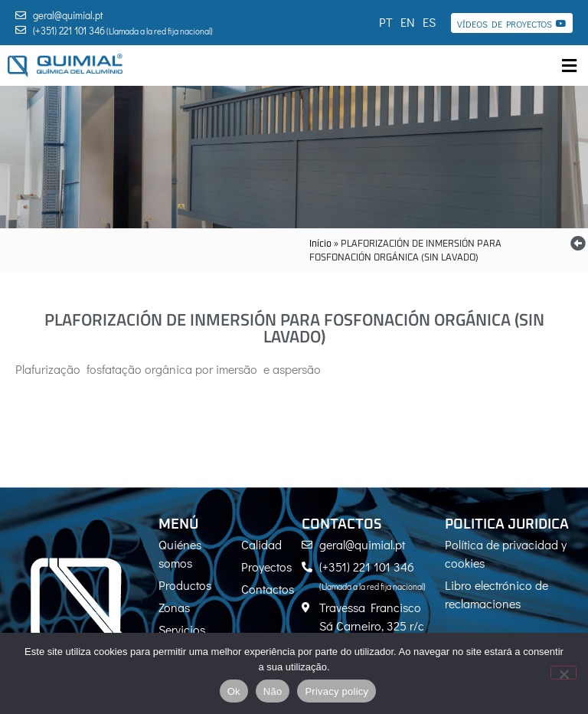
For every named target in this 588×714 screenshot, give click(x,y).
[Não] (563, 673)
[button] (569, 66)
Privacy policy (336, 691)
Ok (234, 691)
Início (320, 244)
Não (273, 691)
